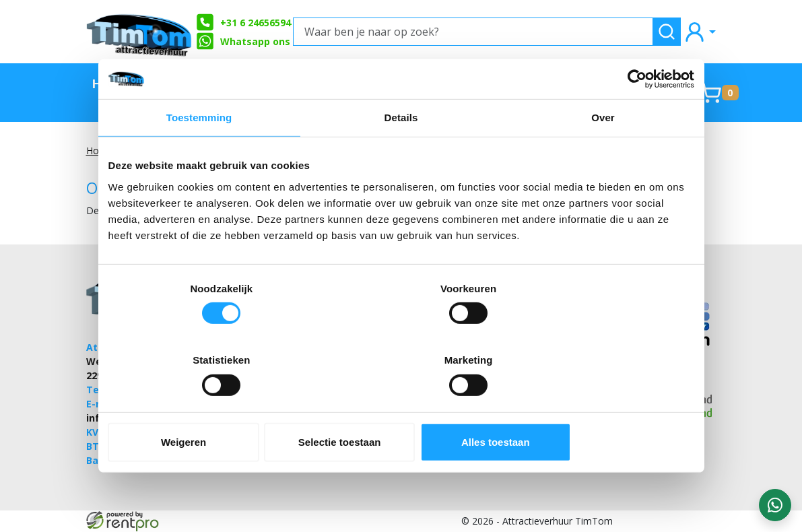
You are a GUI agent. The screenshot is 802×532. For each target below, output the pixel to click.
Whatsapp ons (243, 41)
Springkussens (565, 83)
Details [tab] (401, 154)
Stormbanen (274, 83)
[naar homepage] (140, 32)
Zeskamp (361, 83)
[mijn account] (700, 31)
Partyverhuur (452, 83)
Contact (659, 83)
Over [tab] (603, 154)
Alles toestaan (598, 406)
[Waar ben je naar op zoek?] (473, 32)
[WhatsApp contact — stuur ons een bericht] (775, 505)
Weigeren (204, 406)
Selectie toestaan (401, 406)
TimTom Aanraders (180, 93)
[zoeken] (667, 32)
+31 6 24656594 (243, 22)
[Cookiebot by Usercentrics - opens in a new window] (635, 115)
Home (111, 83)
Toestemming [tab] (199, 154)
